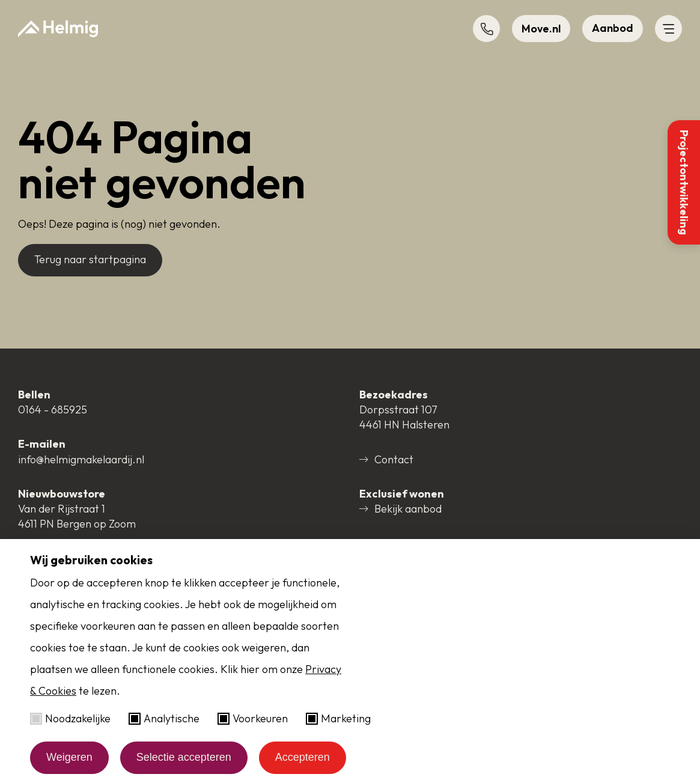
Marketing (338, 718)
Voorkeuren (253, 718)
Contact (387, 459)
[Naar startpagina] (58, 29)
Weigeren (69, 757)
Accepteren (303, 757)
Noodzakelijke (70, 718)
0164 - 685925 (53, 410)
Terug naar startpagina (90, 259)
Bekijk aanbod (401, 509)
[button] (486, 29)
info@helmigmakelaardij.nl (81, 459)
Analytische (164, 718)
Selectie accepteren (184, 757)
